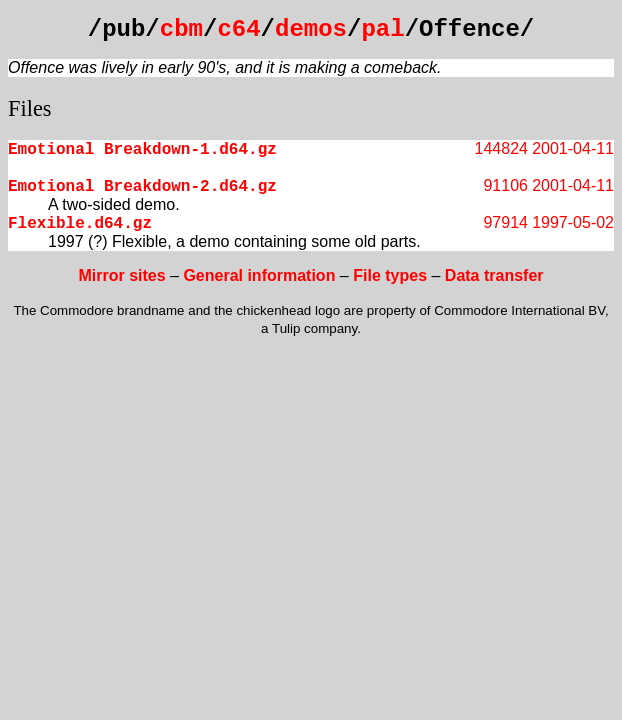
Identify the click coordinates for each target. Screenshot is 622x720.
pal (382, 29)
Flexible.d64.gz (80, 224)
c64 (238, 29)
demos (311, 29)
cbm (181, 29)
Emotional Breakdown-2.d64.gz (142, 187)
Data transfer (494, 275)
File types (390, 275)
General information (259, 275)
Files (30, 108)
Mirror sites (121, 275)
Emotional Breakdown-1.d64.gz (142, 150)
